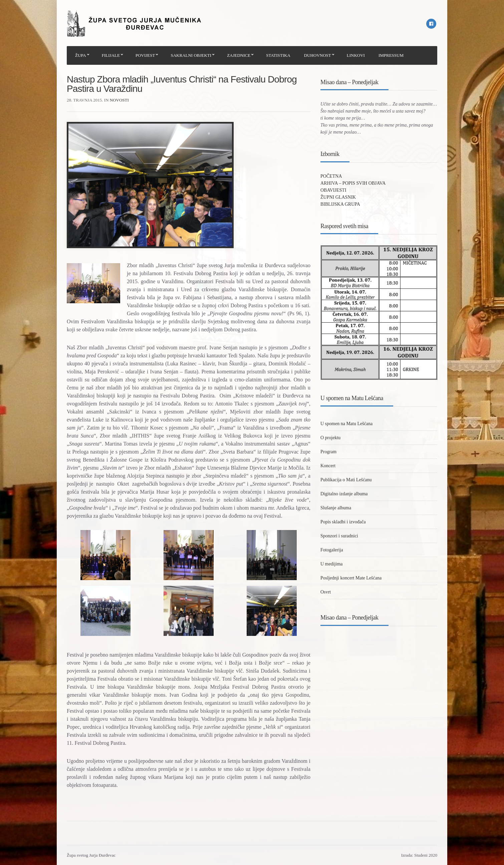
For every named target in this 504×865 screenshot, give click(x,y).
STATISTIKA (278, 55)
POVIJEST (145, 55)
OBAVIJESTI (333, 190)
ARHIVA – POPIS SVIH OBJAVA (353, 183)
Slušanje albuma (336, 508)
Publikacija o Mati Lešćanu (346, 480)
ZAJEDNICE (239, 55)
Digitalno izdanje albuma (344, 494)
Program (328, 452)
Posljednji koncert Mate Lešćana (351, 578)
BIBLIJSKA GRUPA (340, 204)
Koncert (328, 466)
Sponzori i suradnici (339, 536)
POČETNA (331, 176)
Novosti (119, 100)
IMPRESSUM (391, 55)
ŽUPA (81, 55)
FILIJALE (111, 55)
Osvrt (326, 592)
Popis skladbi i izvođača (343, 522)
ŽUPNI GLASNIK (338, 197)
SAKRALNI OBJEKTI (191, 55)
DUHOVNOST (318, 55)
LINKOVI (356, 55)
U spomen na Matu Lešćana (346, 424)
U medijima (332, 564)
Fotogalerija (332, 550)
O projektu (330, 438)
